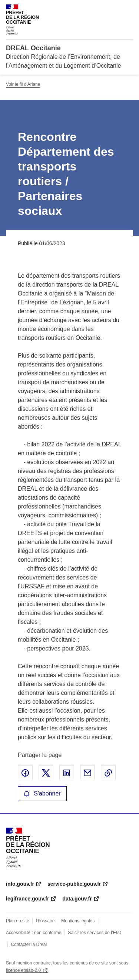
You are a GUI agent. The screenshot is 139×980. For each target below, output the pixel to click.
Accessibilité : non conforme (34, 933)
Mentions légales (78, 921)
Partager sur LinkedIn (67, 773)
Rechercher (114, 9)
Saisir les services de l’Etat (94, 933)
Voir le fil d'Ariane (23, 84)
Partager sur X (46, 773)
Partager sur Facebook (25, 773)
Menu (129, 9)
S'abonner (42, 793)
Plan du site (18, 921)
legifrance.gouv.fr (27, 899)
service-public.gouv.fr (74, 884)
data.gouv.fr (77, 899)
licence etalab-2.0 (23, 970)
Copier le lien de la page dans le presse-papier (108, 773)
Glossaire (45, 921)
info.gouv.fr (20, 884)
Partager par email (87, 773)
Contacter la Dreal (29, 944)
